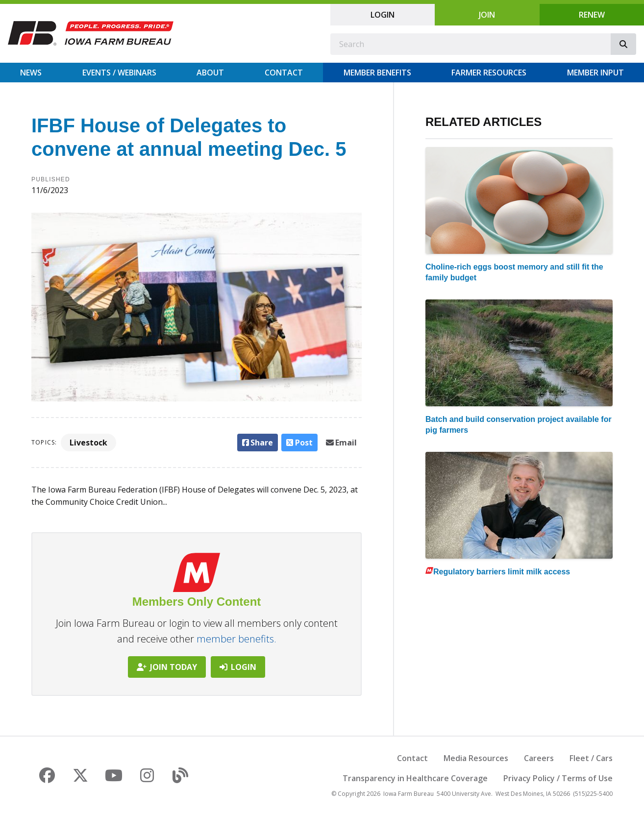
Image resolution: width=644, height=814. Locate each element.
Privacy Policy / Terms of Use (558, 778)
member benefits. (236, 639)
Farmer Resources (489, 73)
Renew (592, 15)
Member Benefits (377, 73)
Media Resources (476, 758)
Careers (539, 758)
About (210, 73)
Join (487, 15)
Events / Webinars (119, 73)
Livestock (88, 443)
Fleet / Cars (591, 758)
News (31, 73)
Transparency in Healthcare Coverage (415, 778)
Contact (284, 73)
